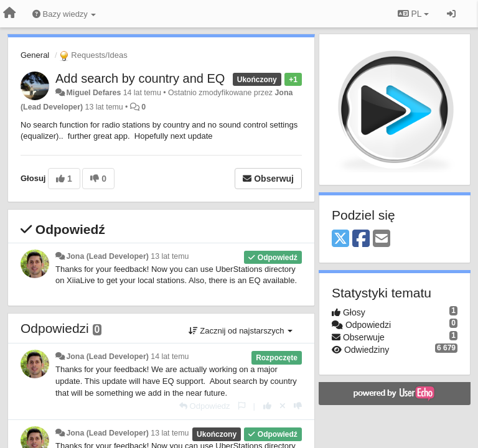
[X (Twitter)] (340, 239)
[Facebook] (361, 239)
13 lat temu (170, 256)
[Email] (382, 239)
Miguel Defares (93, 93)
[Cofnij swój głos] (283, 406)
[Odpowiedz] (205, 406)
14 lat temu (170, 357)
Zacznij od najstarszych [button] (241, 331)
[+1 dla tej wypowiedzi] (267, 406)
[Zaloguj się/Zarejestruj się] (451, 14)
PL (413, 14)
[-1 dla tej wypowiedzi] (298, 406)
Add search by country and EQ (140, 78)
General (35, 55)
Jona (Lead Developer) (107, 256)
